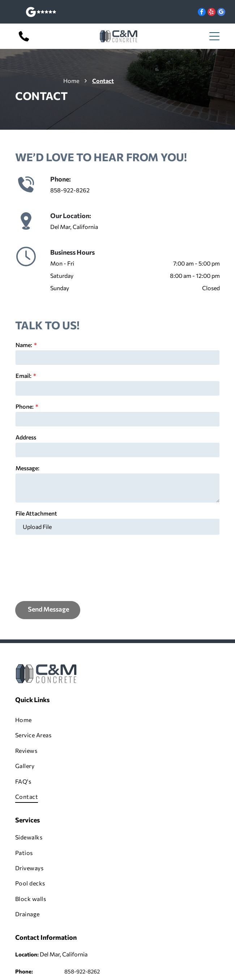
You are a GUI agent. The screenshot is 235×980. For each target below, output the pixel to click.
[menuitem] (117, 720)
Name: (24, 345)
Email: (23, 376)
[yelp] (211, 13)
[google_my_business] (221, 13)
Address (26, 437)
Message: (27, 468)
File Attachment (36, 513)
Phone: (25, 406)
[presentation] (45, 567)
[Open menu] (214, 36)
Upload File (37, 527)
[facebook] (202, 13)
